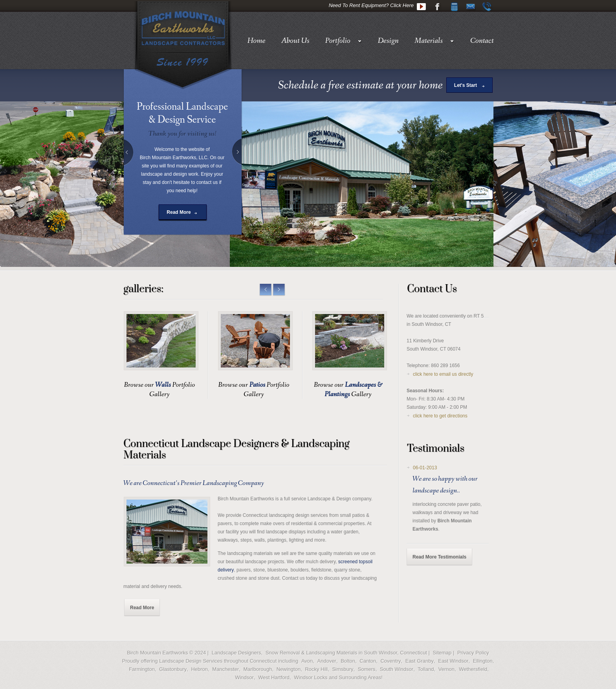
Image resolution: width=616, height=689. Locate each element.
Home (256, 41)
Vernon (446, 669)
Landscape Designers (236, 653)
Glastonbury (173, 669)
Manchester (225, 669)
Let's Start (466, 85)
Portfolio (344, 41)
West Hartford (274, 677)
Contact (482, 41)
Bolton (348, 661)
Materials (434, 41)
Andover (327, 661)
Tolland (426, 669)
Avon (307, 661)
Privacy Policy (473, 653)
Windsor (244, 677)
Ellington (483, 661)
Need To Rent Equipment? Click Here (371, 5)
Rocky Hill (316, 669)
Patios (258, 385)
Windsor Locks (311, 677)
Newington (289, 669)
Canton (368, 661)
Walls (163, 385)
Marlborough (258, 669)
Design (388, 41)
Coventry (390, 661)
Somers (367, 669)
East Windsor (453, 661)
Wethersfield (473, 669)
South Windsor (397, 669)
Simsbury (343, 669)
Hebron (199, 669)
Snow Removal (283, 653)
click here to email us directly (443, 374)
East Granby (420, 661)
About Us (295, 41)
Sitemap (442, 653)
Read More (179, 212)
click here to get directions (440, 416)
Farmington (142, 669)
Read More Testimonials (439, 557)
